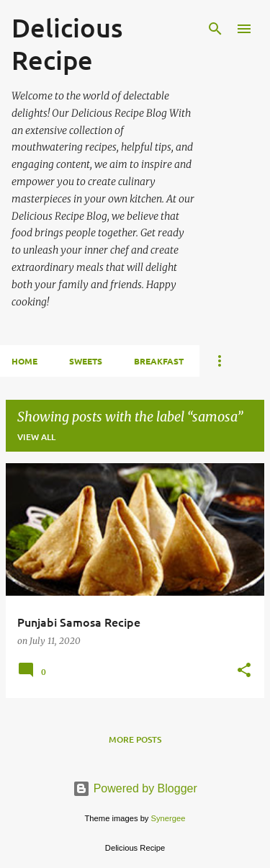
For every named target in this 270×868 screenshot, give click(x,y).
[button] (244, 671)
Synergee (168, 818)
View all (36, 437)
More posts (135, 739)
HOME (24, 361)
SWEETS (86, 361)
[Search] (215, 29)
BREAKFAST (159, 361)
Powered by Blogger (135, 788)
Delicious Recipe (67, 44)
